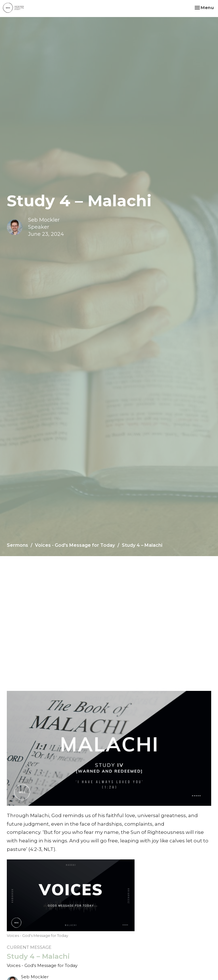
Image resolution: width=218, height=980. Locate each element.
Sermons (17, 545)
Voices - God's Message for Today (75, 545)
